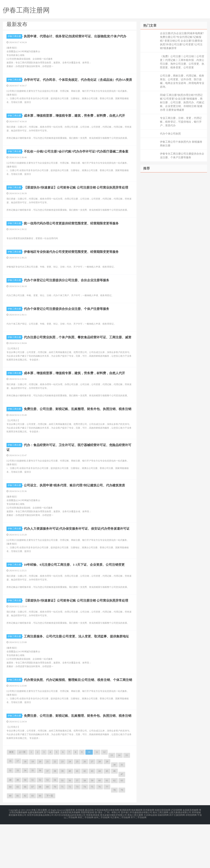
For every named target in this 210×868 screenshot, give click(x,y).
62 (114, 825)
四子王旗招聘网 (177, 859)
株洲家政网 (125, 855)
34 (25, 815)
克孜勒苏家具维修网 (70, 857)
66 (25, 831)
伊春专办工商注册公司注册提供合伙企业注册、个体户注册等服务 (182, 156)
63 (122, 825)
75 (92, 831)
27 (92, 806)
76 (100, 831)
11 (97, 797)
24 (70, 806)
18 (25, 806)
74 (85, 831)
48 (10, 825)
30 (114, 809)
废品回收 (89, 855)
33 (18, 815)
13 (112, 800)
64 (10, 831)
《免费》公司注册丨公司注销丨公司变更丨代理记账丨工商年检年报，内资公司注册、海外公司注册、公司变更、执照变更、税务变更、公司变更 (182, 62)
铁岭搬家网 (137, 855)
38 (55, 816)
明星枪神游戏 (93, 859)
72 (70, 831)
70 (55, 831)
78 (114, 835)
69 (47, 831)
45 (107, 816)
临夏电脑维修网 (36, 857)
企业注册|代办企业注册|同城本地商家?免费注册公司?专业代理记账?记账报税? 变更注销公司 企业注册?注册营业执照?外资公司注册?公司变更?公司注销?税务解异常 (182, 41)
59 (92, 825)
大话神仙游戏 (150, 859)
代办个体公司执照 (170, 134)
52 (40, 825)
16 (10, 806)
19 (33, 806)
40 (70, 816)
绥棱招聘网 (163, 859)
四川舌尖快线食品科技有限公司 (70, 859)
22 (55, 806)
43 (92, 816)
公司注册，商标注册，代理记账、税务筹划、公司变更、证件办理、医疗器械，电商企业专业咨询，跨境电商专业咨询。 (182, 81)
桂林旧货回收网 (163, 855)
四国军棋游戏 (87, 857)
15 (127, 800)
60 (100, 825)
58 (85, 825)
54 (55, 825)
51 (33, 825)
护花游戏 (99, 855)
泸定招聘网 (177, 855)
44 (100, 816)
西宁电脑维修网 (52, 857)
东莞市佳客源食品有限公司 (40, 859)
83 (33, 840)
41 (77, 816)
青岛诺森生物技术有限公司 (113, 859)
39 (62, 816)
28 (100, 806)
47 (122, 819)
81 (18, 840)
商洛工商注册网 (135, 859)
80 (10, 840)
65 (18, 831)
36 (40, 815)
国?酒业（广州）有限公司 (107, 857)
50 (25, 825)
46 (114, 816)
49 (18, 825)
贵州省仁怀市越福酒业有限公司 (137, 857)
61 (107, 825)
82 (25, 840)
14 (119, 800)
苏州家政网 (149, 855)
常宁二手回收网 (139, 861)
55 (62, 825)
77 (107, 831)
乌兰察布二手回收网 (120, 861)
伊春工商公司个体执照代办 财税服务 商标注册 (181, 144)
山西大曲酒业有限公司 (180, 857)
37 (47, 816)
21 (47, 806)
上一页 (22, 797)
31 (122, 809)
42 (85, 816)
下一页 (50, 840)
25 (77, 806)
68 (40, 831)
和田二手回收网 (86, 861)
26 (85, 806)
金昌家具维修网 (190, 855)
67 (33, 831)
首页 (11, 797)
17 (18, 806)
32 (10, 815)
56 (70, 825)
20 (40, 806)
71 (62, 831)
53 (47, 825)
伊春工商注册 (15, 36)
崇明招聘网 (191, 859)
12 (104, 797)
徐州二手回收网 (102, 861)
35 (33, 815)
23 (62, 806)
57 (77, 825)
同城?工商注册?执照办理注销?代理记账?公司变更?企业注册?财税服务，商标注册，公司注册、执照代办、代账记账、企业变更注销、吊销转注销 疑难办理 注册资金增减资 (182, 102)
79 (122, 835)
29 (107, 806)
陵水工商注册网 (161, 857)
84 (40, 840)
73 (77, 831)
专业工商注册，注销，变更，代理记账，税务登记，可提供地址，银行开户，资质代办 (181, 122)
